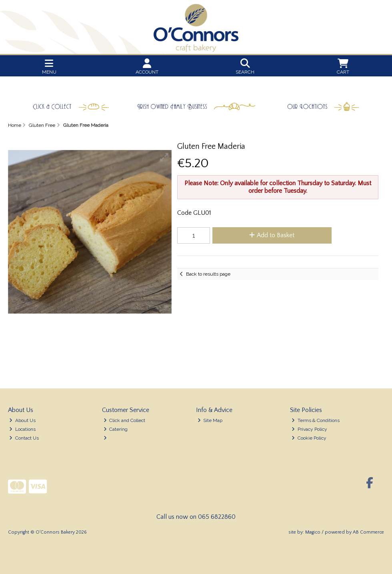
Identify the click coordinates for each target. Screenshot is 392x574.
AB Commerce (368, 532)
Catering (116, 429)
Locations (22, 429)
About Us (22, 420)
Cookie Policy (309, 438)
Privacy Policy (309, 429)
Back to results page (208, 274)
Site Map (210, 420)
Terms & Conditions (316, 420)
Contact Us (24, 438)
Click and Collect (125, 420)
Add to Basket (272, 235)
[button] (164, 157)
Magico (313, 532)
